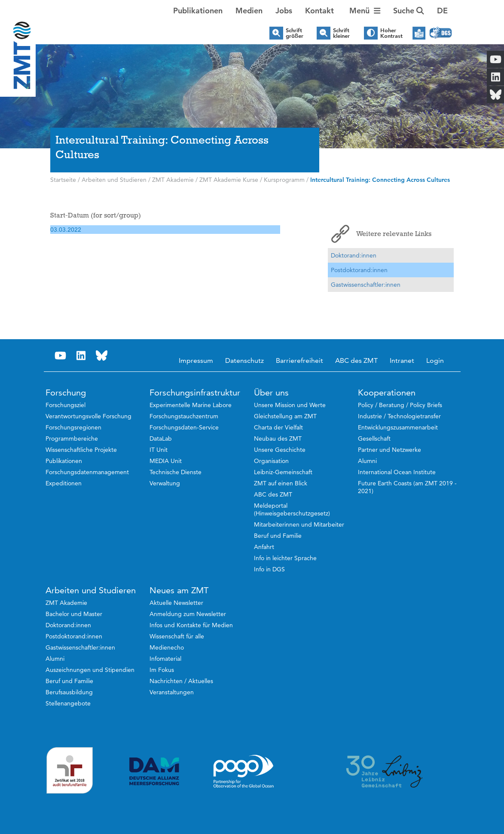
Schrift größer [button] (295, 33)
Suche (409, 11)
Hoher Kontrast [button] (391, 33)
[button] (442, 11)
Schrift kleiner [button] (341, 33)
